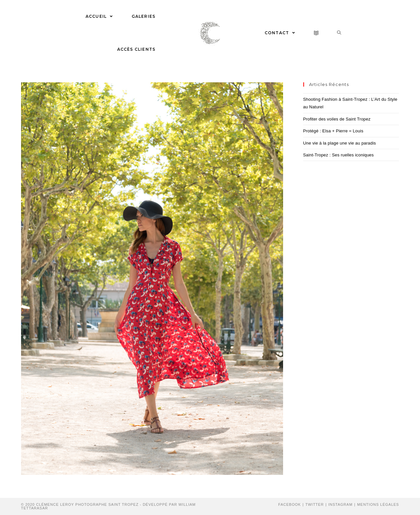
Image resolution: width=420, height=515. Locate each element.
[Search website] (339, 33)
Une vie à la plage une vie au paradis (340, 143)
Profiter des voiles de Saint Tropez (337, 119)
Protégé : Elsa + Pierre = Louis (333, 131)
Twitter (315, 504)
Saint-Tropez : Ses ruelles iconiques (339, 155)
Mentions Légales (378, 504)
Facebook (289, 504)
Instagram (340, 504)
